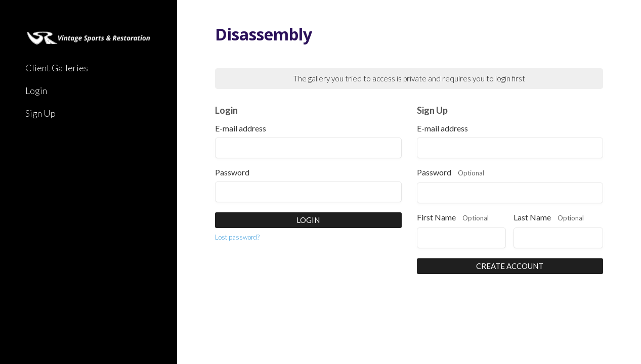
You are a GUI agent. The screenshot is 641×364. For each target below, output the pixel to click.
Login (308, 220)
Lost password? (237, 237)
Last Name (549, 218)
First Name (453, 218)
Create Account (510, 266)
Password (232, 172)
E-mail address (241, 128)
